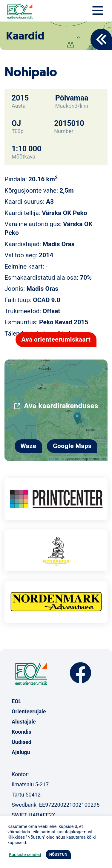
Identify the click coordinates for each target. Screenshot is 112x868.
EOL (16, 701)
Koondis (22, 732)
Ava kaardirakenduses (61, 406)
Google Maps (72, 446)
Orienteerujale (29, 711)
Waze (29, 446)
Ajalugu (21, 752)
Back (101, 39)
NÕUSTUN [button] (58, 854)
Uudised (22, 742)
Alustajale (24, 722)
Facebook (80, 673)
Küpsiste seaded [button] (25, 855)
